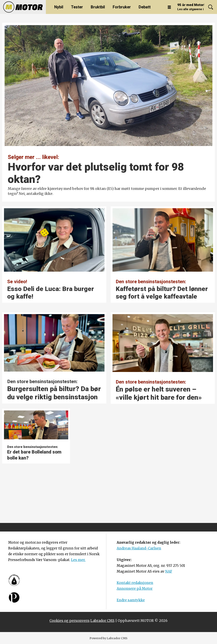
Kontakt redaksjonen (135, 583)
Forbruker (122, 7)
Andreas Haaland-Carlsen (139, 548)
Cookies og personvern (70, 621)
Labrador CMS (102, 621)
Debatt (145, 7)
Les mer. (78, 560)
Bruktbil (98, 7)
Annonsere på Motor (135, 589)
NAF (169, 571)
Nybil (59, 7)
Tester (77, 7)
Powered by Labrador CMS (108, 638)
